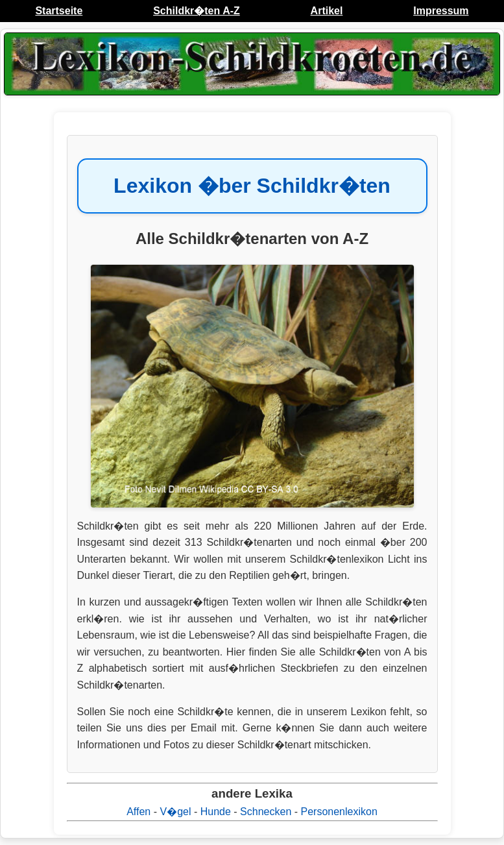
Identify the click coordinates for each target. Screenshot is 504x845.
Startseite (59, 11)
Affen (138, 812)
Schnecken (266, 812)
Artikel (327, 11)
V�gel (175, 812)
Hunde (216, 812)
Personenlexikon (339, 812)
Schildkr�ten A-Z (197, 11)
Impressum (441, 11)
